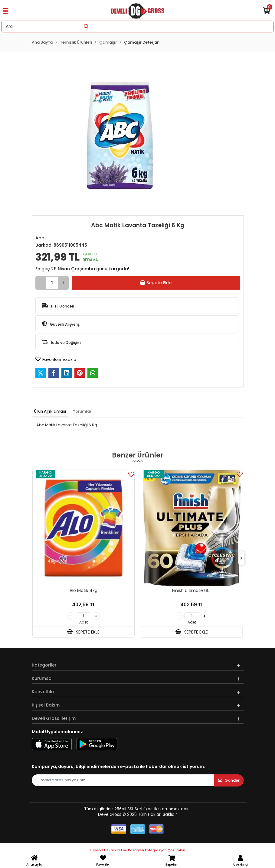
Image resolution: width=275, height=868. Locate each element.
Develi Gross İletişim (54, 718)
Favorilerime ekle (56, 359)
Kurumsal (42, 678)
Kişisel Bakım (46, 705)
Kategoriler (44, 665)
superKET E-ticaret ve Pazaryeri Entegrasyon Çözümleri (137, 850)
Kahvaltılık (43, 692)
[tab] (50, 411)
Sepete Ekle (156, 283)
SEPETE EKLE (83, 632)
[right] (241, 559)
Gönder (229, 780)
